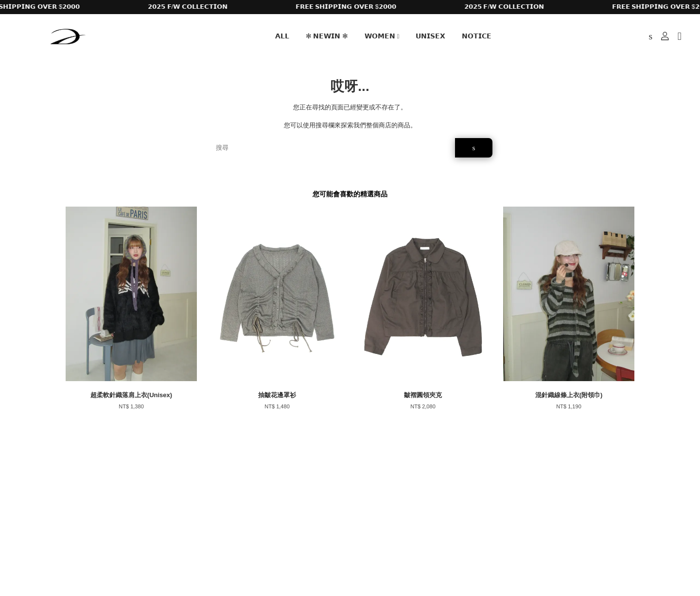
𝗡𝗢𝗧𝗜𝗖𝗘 (477, 36)
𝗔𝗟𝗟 (282, 36)
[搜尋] (332, 148)
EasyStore (145, 561)
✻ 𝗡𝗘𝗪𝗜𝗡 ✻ (327, 36)
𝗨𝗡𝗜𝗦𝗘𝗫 (430, 36)
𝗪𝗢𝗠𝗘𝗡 (382, 36)
